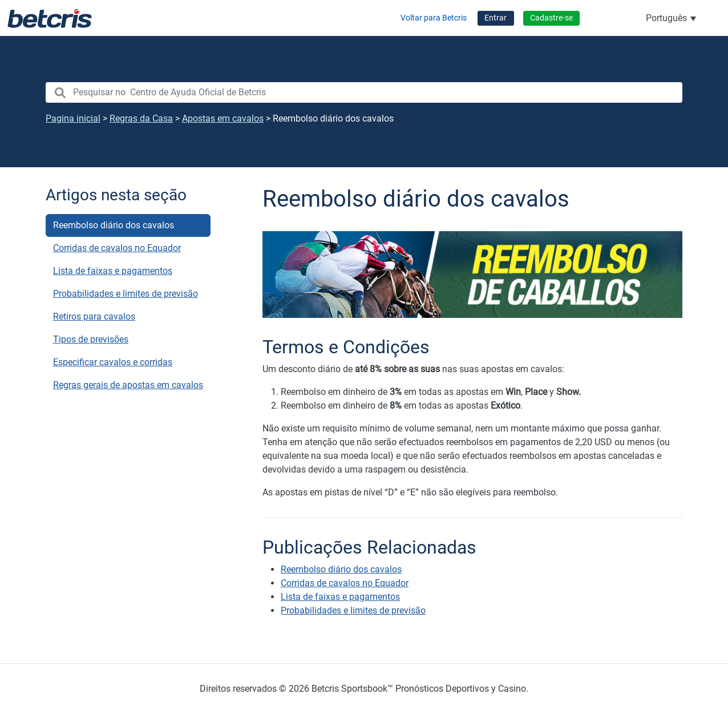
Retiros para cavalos (94, 316)
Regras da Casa (141, 118)
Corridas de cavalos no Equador (117, 248)
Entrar (496, 18)
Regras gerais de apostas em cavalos (128, 385)
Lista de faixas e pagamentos (113, 271)
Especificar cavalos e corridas (113, 362)
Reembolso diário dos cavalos (114, 225)
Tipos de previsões (91, 339)
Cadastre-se (551, 18)
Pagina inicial (73, 118)
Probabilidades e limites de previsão (126, 294)
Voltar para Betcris (434, 18)
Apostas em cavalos (223, 118)
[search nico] (364, 92)
